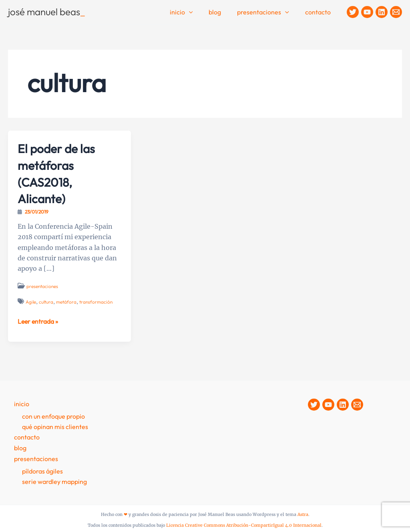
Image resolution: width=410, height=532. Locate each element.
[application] (200, 12)
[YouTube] (367, 12)
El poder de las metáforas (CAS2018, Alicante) (59, 173)
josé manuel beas (47, 12)
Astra (303, 514)
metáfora (67, 302)
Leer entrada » (38, 321)
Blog (223, 12)
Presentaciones (268, 12)
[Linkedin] (382, 12)
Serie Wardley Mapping (54, 481)
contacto (320, 12)
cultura (47, 302)
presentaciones (43, 286)
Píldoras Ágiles (42, 470)
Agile (31, 302)
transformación (97, 302)
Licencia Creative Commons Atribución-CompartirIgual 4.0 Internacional (244, 525)
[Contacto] (396, 12)
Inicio (193, 12)
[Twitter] (353, 12)
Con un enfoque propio (53, 416)
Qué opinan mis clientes (55, 426)
